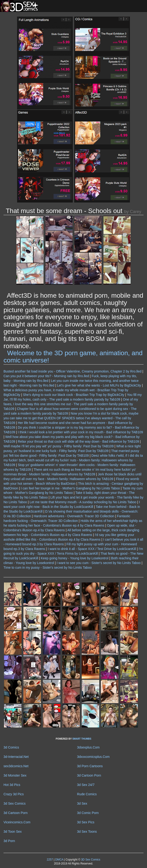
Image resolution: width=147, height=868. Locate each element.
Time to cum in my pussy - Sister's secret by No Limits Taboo (48, 568)
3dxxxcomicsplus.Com (93, 757)
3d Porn (9, 841)
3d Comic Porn (88, 813)
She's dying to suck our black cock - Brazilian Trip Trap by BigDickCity (74, 395)
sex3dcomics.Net (16, 766)
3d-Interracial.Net (16, 757)
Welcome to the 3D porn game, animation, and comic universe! (73, 357)
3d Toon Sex (13, 832)
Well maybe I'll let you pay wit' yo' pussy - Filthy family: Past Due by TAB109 (59, 446)
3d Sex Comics (15, 803)
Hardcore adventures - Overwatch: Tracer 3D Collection (74, 516)
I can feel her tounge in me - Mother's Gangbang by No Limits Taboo (70, 488)
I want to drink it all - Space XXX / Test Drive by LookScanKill (92, 549)
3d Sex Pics (86, 822)
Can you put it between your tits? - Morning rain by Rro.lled (46, 376)
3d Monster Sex (15, 775)
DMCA (59, 860)
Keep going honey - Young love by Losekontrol (75, 558)
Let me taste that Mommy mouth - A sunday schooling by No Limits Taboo (83, 502)
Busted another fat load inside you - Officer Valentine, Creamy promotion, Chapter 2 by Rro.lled (72, 371)
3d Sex (82, 803)
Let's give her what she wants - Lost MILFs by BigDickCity (99, 385)
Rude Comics (87, 794)
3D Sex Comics (90, 860)
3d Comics (11, 747)
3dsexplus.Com (88, 747)
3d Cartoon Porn (89, 775)
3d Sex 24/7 (86, 785)
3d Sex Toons (87, 832)
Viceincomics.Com (17, 822)
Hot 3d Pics (12, 785)
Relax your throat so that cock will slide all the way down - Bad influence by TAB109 (78, 441)
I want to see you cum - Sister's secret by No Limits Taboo (99, 563)
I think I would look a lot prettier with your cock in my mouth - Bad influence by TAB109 (80, 432)
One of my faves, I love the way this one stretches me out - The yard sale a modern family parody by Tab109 (71, 404)
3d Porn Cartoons (90, 766)
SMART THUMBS (82, 739)
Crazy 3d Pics (14, 794)
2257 (50, 860)
